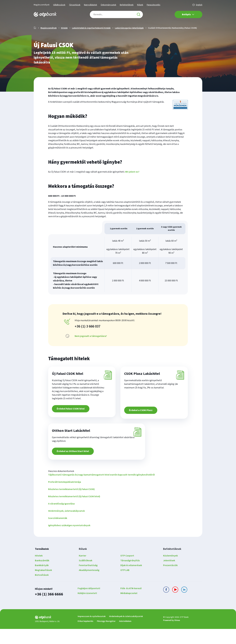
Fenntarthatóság (88, 581)
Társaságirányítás (130, 576)
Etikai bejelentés (85, 636)
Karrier (83, 571)
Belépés (188, 14)
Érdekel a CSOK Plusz (142, 422)
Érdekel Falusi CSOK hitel (72, 422)
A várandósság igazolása (61, 519)
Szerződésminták (58, 534)
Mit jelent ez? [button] (132, 181)
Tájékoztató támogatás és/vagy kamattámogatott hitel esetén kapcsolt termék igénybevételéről (101, 490)
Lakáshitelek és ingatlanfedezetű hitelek (91, 38)
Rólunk (140, 5)
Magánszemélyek (42, 5)
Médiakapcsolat (129, 609)
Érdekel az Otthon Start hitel (74, 467)
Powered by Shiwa (172, 635)
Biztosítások (42, 590)
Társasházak (75, 5)
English (199, 5)
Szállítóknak (86, 576)
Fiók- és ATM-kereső (131, 604)
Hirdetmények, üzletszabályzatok (66, 526)
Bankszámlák (42, 576)
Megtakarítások (43, 586)
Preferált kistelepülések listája (65, 497)
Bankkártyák (42, 581)
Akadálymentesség (89, 586)
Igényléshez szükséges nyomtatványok (69, 541)
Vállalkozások (59, 5)
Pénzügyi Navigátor (106, 636)
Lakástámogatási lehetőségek (129, 38)
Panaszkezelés (154, 5)
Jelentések (169, 576)
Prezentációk (170, 581)
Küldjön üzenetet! (87, 609)
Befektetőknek (127, 5)
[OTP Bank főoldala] (45, 14)
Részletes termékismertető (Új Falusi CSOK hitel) (74, 512)
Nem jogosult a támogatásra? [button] (91, 346)
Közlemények (170, 571)
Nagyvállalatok (91, 5)
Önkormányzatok (108, 5)
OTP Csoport (127, 571)
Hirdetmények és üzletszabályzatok (126, 631)
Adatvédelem (125, 636)
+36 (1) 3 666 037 (88, 336)
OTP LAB (125, 586)
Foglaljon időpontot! (89, 604)
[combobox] (116, 14)
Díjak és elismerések (131, 581)
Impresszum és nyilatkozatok (92, 631)
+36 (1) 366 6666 (48, 609)
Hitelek (64, 38)
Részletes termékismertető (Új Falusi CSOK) (71, 505)
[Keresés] (139, 14)
